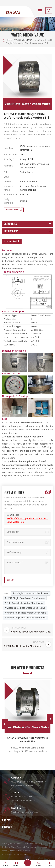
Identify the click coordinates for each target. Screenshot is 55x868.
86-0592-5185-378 (23, 797)
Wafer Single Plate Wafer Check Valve (26, 608)
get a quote (28, 863)
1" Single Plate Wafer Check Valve (32, 593)
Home (7, 40)
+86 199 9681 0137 (29, 801)
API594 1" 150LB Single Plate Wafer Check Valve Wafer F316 (27, 520)
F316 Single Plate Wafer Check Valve (25, 603)
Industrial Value (23, 851)
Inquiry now (12, 210)
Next (50, 719)
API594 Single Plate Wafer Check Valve (27, 613)
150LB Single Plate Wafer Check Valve (26, 598)
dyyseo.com (43, 847)
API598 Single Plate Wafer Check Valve (27, 618)
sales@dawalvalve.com (28, 812)
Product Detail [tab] (12, 241)
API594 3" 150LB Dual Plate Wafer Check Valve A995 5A (27, 740)
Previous (5, 724)
